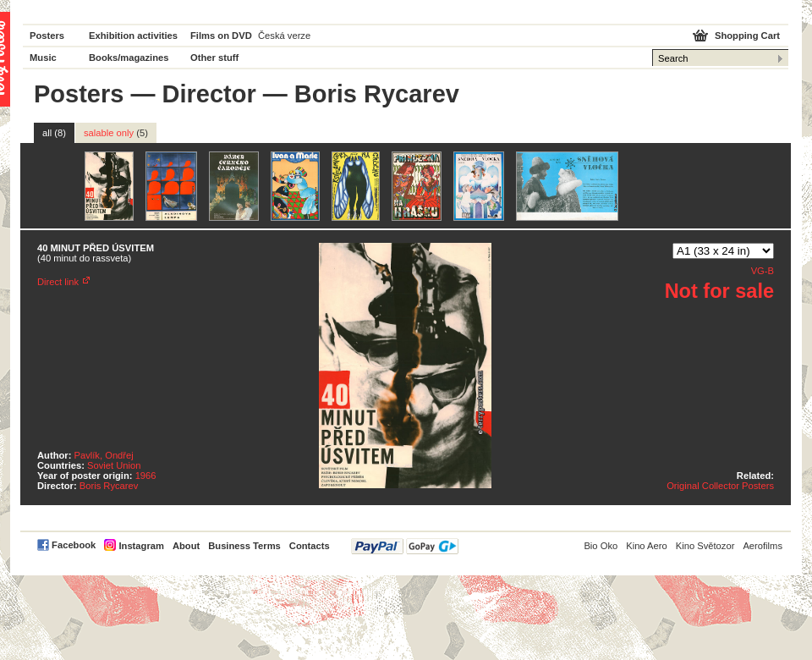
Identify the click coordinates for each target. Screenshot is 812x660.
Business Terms (244, 546)
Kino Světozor (705, 546)
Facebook (74, 545)
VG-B (763, 271)
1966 (146, 476)
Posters (47, 36)
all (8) (54, 133)
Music (43, 58)
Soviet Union (114, 465)
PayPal (405, 546)
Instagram (141, 546)
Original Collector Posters (720, 486)
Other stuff (214, 58)
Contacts (310, 546)
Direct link (58, 282)
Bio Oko (601, 546)
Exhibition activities (133, 36)
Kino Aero (647, 546)
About (186, 546)
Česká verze (284, 36)
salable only (116, 133)
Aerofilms (763, 546)
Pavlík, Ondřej (104, 455)
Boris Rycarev (109, 486)
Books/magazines (129, 58)
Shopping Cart (747, 36)
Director (209, 94)
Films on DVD (221, 36)
